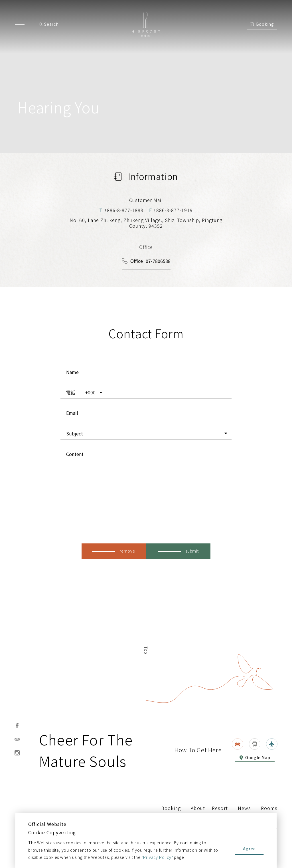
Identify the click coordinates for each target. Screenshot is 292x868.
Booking (171, 808)
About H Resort (209, 808)
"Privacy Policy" (157, 857)
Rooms (269, 808)
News (244, 808)
